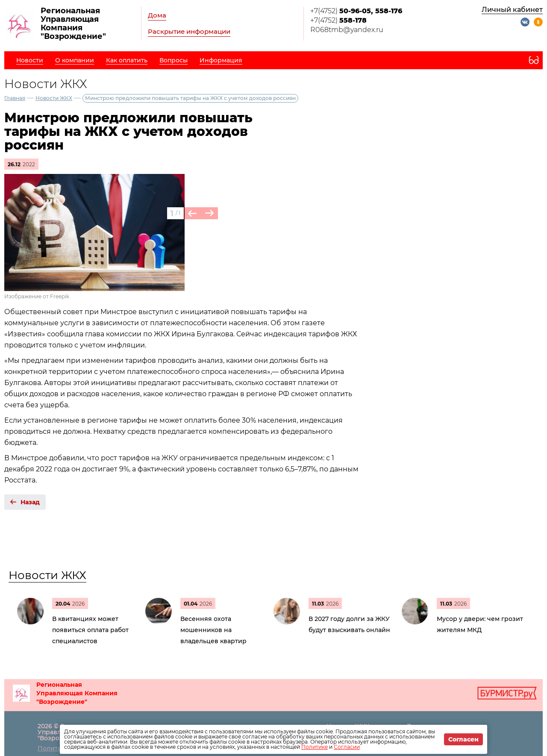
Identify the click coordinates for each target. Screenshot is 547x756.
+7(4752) (356, 11)
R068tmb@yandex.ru (347, 30)
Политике (315, 747)
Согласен (463, 739)
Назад (30, 502)
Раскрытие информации (189, 31)
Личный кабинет (512, 10)
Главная (15, 98)
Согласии (347, 747)
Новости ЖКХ (54, 98)
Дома (157, 15)
